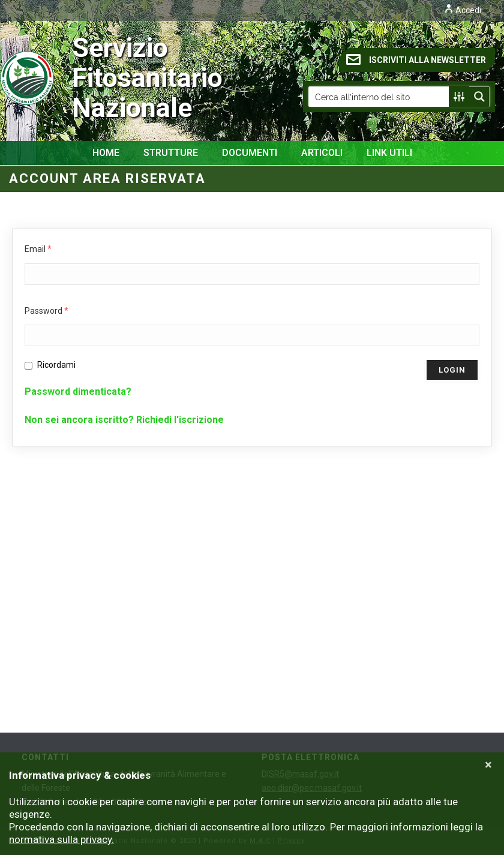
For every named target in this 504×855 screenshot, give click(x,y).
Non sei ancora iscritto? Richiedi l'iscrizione (124, 420)
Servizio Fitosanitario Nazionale (84, 78)
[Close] (488, 765)
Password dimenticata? (78, 391)
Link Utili (389, 153)
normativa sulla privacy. (61, 839)
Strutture (171, 153)
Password (46, 311)
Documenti (250, 153)
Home (106, 153)
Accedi (463, 10)
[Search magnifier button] (479, 97)
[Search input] (379, 97)
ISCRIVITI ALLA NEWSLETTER (416, 59)
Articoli (322, 153)
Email (38, 249)
